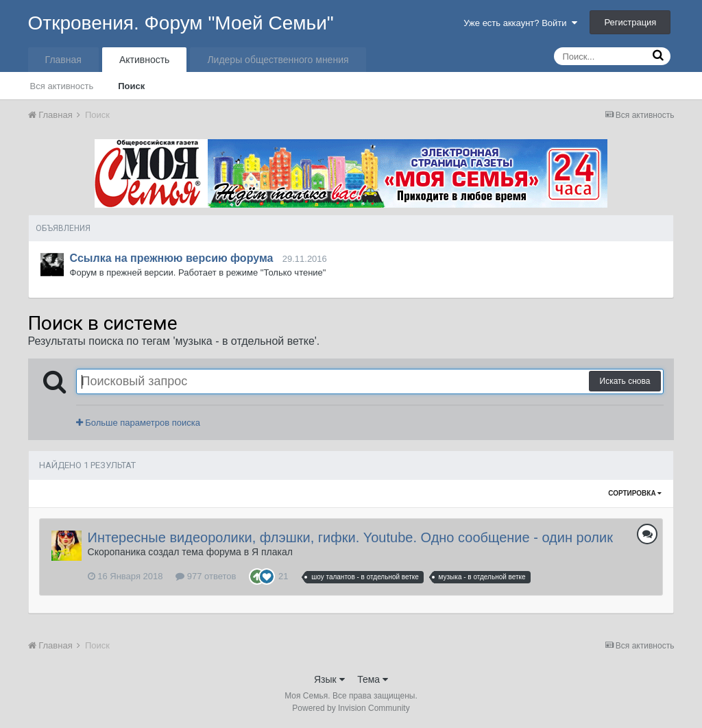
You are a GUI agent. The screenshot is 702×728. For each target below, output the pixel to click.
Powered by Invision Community (351, 708)
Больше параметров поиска (138, 423)
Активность (145, 60)
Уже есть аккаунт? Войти (520, 23)
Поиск (131, 86)
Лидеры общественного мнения (278, 60)
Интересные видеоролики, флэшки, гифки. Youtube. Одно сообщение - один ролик (350, 537)
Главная (63, 60)
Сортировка (635, 493)
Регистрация (630, 22)
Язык (329, 679)
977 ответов (206, 576)
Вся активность (62, 86)
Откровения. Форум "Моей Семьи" (181, 23)
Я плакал (272, 552)
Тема (373, 679)
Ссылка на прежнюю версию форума (172, 258)
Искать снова (625, 381)
